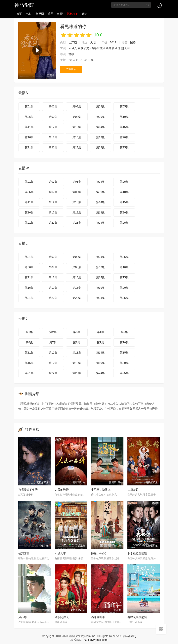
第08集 (77, 117)
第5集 (124, 332)
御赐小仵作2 (99, 553)
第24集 (101, 147)
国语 (133, 42)
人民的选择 (62, 490)
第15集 (124, 127)
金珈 (118, 48)
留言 (85, 14)
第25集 (124, 147)
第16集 (29, 137)
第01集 (29, 106)
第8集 (77, 342)
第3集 (77, 332)
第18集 (77, 137)
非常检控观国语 (137, 553)
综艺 (51, 14)
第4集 (101, 332)
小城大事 (60, 553)
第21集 (29, 147)
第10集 (124, 117)
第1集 (29, 332)
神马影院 (24, 5)
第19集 (101, 137)
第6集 (29, 342)
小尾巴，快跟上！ (102, 490)
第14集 (101, 127)
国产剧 (73, 42)
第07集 (53, 117)
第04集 (101, 106)
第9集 (101, 342)
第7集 (53, 342)
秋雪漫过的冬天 (28, 490)
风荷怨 (22, 617)
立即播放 (71, 69)
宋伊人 (73, 48)
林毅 (71, 54)
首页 (19, 14)
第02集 (53, 106)
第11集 (29, 127)
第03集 (77, 106)
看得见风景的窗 (137, 617)
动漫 (60, 14)
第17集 (53, 137)
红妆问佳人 (62, 617)
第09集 (101, 117)
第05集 (124, 106)
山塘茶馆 (133, 490)
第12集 (53, 127)
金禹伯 (110, 48)
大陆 (93, 42)
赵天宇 (125, 48)
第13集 (77, 127)
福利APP (72, 14)
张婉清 (95, 48)
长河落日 (24, 553)
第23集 (77, 147)
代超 (87, 48)
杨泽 (102, 48)
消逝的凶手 (98, 617)
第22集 (53, 147)
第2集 (53, 332)
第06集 (29, 117)
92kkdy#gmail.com (96, 640)
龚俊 (80, 48)
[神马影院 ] (129, 636)
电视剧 (40, 14)
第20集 (124, 137)
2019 (113, 42)
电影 (29, 14)
